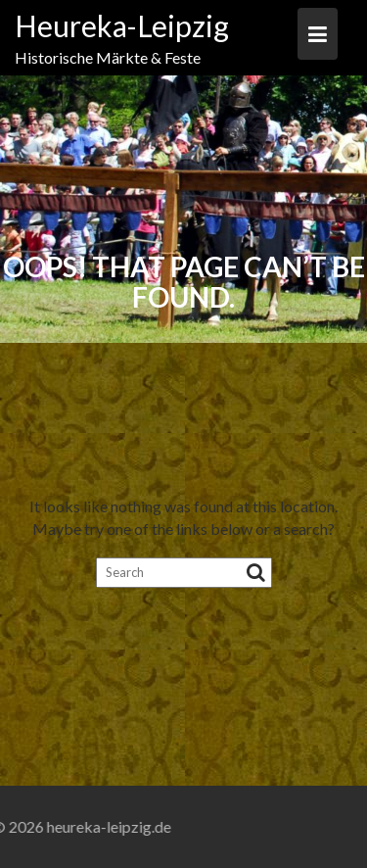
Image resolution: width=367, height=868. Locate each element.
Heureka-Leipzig (122, 25)
